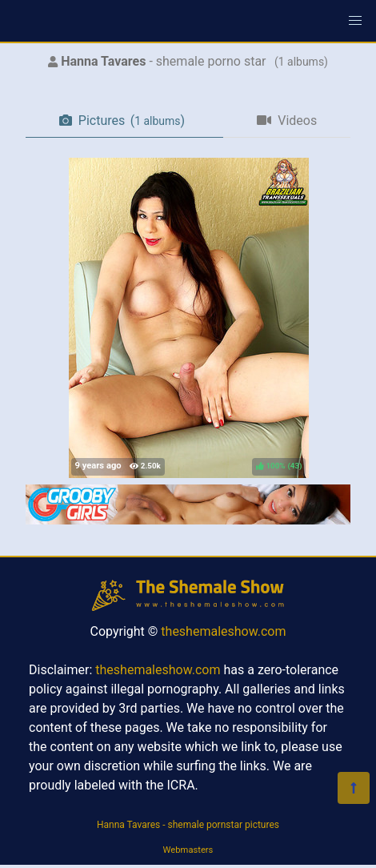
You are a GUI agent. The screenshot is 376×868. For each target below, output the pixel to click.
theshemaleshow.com (223, 631)
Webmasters (188, 850)
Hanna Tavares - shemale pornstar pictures (188, 825)
